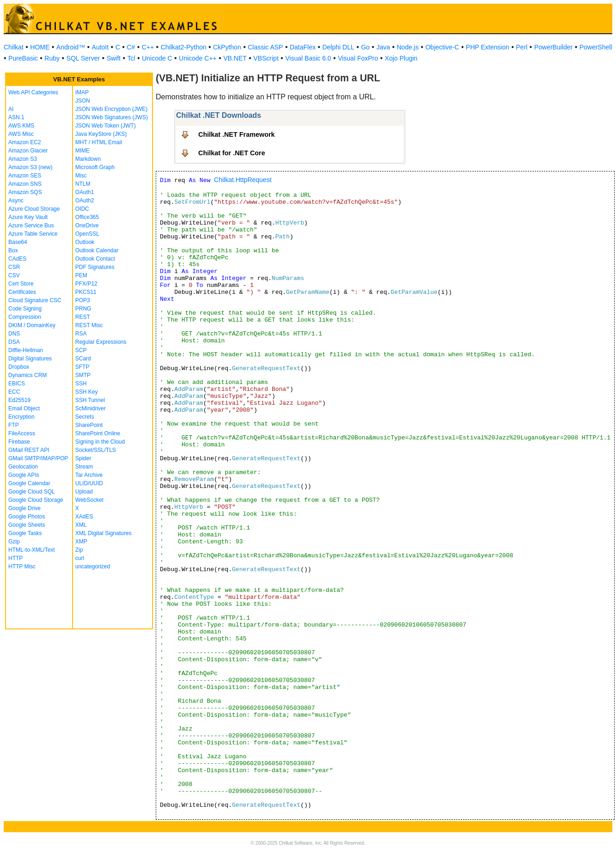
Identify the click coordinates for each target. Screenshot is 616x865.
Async (16, 201)
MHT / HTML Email (99, 142)
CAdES (17, 259)
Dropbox (19, 367)
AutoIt (101, 47)
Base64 (18, 242)
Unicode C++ (198, 58)
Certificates (22, 292)
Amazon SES (25, 176)
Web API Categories (33, 92)
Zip (79, 550)
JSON (83, 101)
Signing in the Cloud (100, 442)
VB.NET (235, 58)
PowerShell (596, 47)
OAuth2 (85, 201)
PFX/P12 (86, 284)
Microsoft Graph (95, 167)
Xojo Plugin (401, 58)
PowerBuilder (553, 47)
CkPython (227, 47)
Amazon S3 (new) (30, 167)
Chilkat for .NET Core (232, 153)
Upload (84, 492)
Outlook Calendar (97, 250)
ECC (14, 392)
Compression (25, 317)
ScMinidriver (91, 408)
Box (13, 250)
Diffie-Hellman (26, 350)
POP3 (83, 300)
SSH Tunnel (90, 400)
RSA (81, 334)
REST (83, 317)
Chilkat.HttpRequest (243, 180)
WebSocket (89, 500)
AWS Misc (21, 134)
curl (80, 558)
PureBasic (23, 58)
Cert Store (21, 284)
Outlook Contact (95, 259)
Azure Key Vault (28, 217)
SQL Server (83, 58)
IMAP (82, 92)
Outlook (85, 242)
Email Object (24, 408)
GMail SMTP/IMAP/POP (38, 458)
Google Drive (24, 508)
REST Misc (89, 325)
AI (11, 109)
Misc (81, 176)
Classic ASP (265, 47)
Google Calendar (29, 483)
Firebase (19, 442)
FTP (14, 425)
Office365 (87, 217)
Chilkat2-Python (184, 47)
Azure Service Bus (31, 225)
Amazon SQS (25, 192)
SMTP (83, 375)
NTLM (83, 184)
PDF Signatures (95, 267)
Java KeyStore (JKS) (101, 134)
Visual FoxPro (358, 58)
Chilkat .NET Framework (237, 134)
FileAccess (22, 433)
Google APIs (24, 475)
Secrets (85, 417)
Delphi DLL (338, 47)
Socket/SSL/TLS (96, 450)
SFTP (82, 367)
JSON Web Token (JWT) (106, 126)
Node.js (408, 47)
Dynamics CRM (27, 375)
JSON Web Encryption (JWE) (111, 109)
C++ (148, 47)
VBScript (266, 58)
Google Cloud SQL (32, 492)
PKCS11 (86, 292)
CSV (14, 275)
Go (365, 47)
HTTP (15, 558)
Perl (522, 47)
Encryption (21, 417)
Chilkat (14, 47)
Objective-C (442, 47)
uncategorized (93, 567)
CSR (14, 267)
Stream (84, 467)
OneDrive (87, 225)
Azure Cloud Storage (34, 209)
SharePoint (89, 425)
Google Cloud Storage (36, 500)
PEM (81, 275)
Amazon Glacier (28, 151)
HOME (40, 47)
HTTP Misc (22, 567)
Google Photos (27, 517)
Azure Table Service (33, 234)
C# (131, 47)
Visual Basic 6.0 (308, 58)
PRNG (83, 309)
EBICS (17, 384)
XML (81, 525)
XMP (81, 542)
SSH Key (87, 392)
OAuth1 (85, 192)
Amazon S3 (23, 159)
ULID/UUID (89, 483)
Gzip (14, 542)
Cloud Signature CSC (35, 300)
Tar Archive (89, 475)
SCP (81, 350)
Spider (83, 458)
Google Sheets (27, 525)
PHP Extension (488, 47)
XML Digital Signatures (104, 533)
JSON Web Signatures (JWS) (112, 117)
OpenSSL (87, 234)
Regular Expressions (101, 342)
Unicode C (157, 58)
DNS (14, 334)
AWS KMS (21, 126)
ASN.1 (16, 117)
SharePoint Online (98, 433)
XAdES (84, 517)
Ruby (52, 58)
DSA (14, 342)
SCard (83, 359)
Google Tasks (25, 533)
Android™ (71, 47)
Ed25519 (19, 400)
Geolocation (23, 467)
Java (383, 47)
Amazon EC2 (25, 142)
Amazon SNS (25, 184)
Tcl (131, 58)
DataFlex (303, 47)
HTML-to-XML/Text (32, 550)
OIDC (82, 209)
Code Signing (25, 309)
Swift (114, 58)
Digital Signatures (30, 359)
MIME (82, 151)
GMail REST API (29, 450)
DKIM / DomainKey (32, 325)
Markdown (88, 159)
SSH (81, 384)
